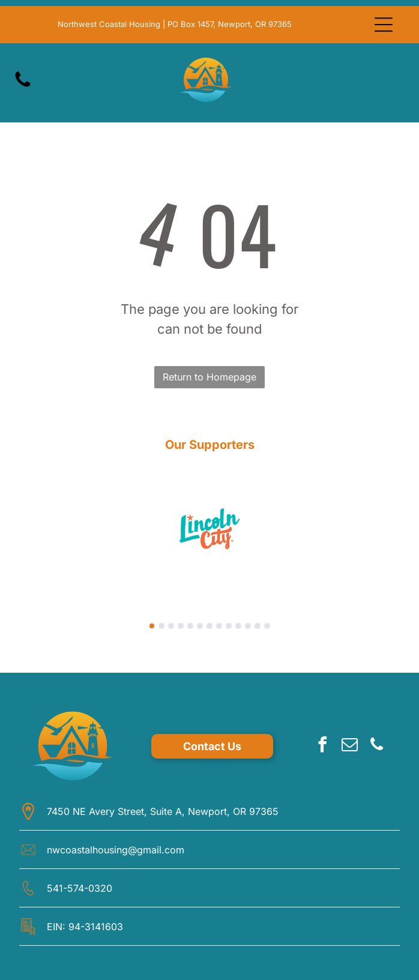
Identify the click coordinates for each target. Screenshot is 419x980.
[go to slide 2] (161, 626)
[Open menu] (384, 25)
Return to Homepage (209, 377)
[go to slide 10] (238, 626)
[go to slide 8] (219, 626)
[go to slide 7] (209, 626)
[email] (349, 746)
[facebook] (322, 746)
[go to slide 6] (200, 626)
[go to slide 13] (267, 626)
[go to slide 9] (229, 626)
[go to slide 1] (152, 626)
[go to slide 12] (258, 626)
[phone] (376, 746)
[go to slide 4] (181, 626)
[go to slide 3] (171, 626)
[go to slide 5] (190, 626)
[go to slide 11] (248, 626)
